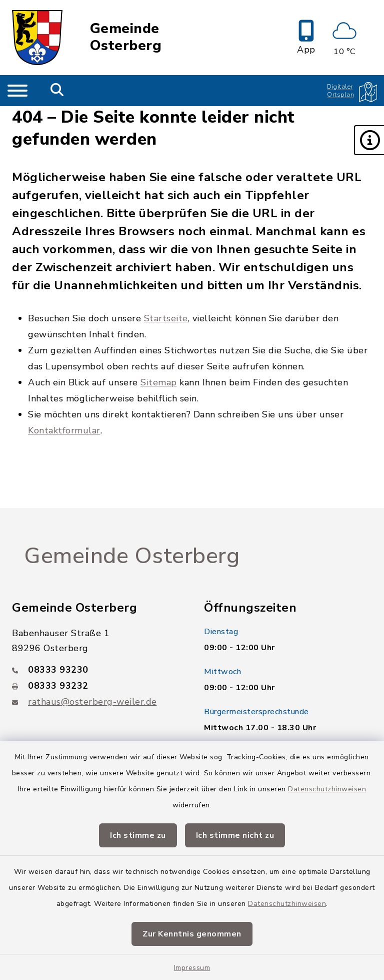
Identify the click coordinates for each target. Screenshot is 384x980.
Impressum (192, 968)
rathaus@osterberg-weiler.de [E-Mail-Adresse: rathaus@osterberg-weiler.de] (92, 702)
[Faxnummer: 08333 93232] (96, 686)
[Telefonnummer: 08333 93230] (96, 670)
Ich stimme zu (138, 835)
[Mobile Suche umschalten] (57, 91)
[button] (369, 140)
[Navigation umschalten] (17, 91)
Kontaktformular (64, 430)
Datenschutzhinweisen (327, 789)
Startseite (166, 318)
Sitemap (159, 382)
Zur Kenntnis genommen (192, 934)
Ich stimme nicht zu (235, 835)
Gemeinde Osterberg (126, 37)
